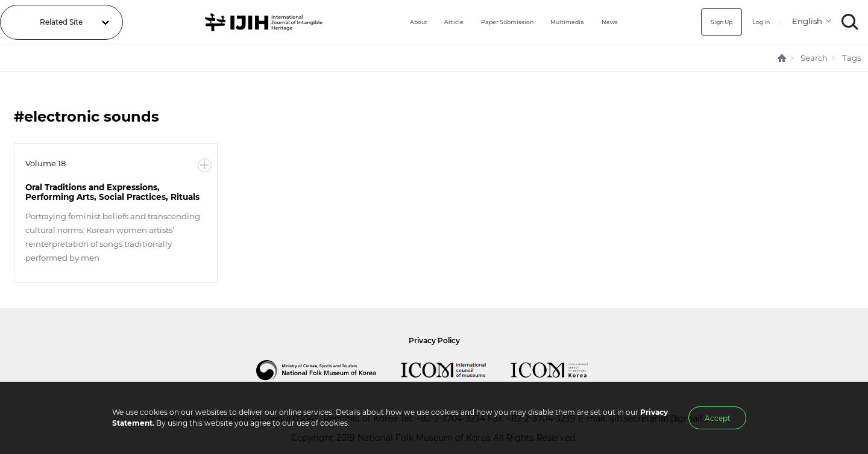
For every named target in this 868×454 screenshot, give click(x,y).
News (609, 22)
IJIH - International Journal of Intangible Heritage (249, 22)
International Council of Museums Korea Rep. (561, 370)
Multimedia (561, 22)
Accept (718, 418)
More (205, 165)
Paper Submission (491, 22)
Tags (851, 58)
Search (814, 58)
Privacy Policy (434, 340)
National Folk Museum (329, 370)
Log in (756, 22)
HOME (782, 58)
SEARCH (850, 22)
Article (429, 22)
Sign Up (710, 22)
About (389, 22)
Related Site (61, 22)
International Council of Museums (456, 370)
